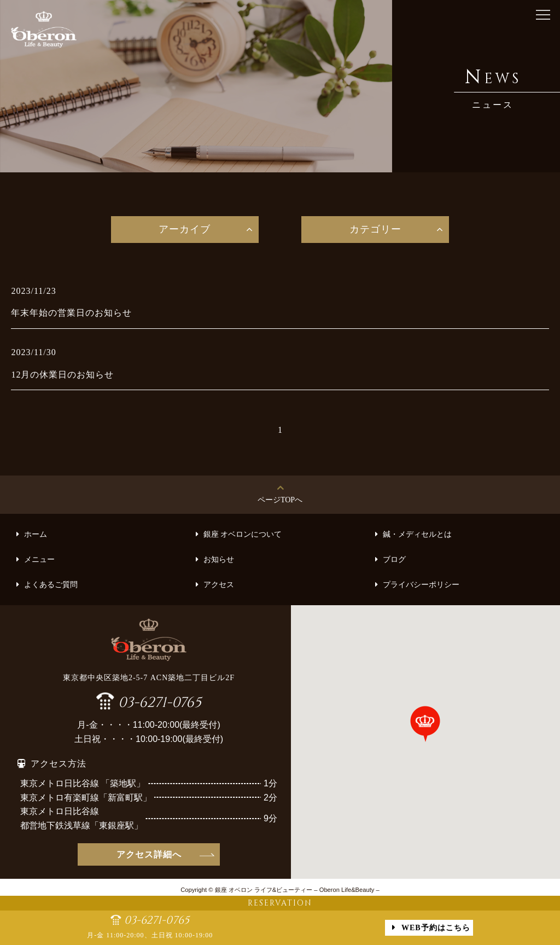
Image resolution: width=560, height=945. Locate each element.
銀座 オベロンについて (243, 534)
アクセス (219, 585)
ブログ (394, 560)
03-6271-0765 (160, 701)
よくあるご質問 (51, 585)
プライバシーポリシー (421, 585)
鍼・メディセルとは (417, 534)
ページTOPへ (280, 500)
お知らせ (219, 560)
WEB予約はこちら (436, 928)
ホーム (36, 534)
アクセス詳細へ (149, 854)
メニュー (39, 560)
